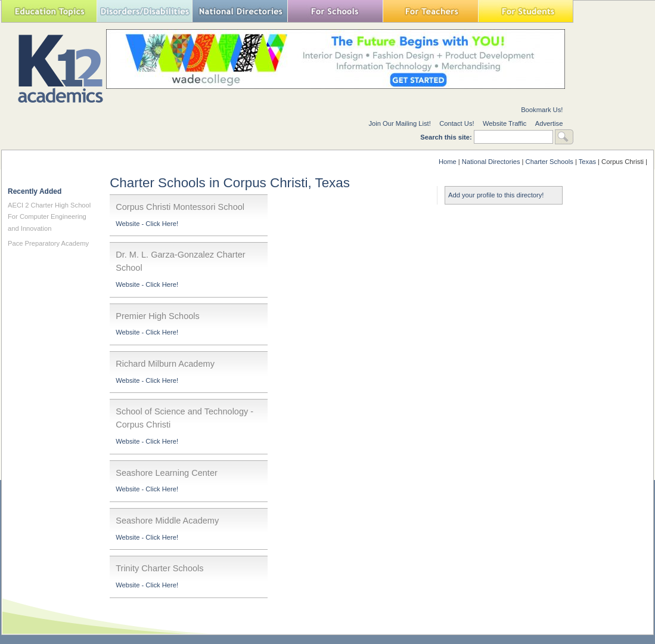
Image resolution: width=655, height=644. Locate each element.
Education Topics (49, 11)
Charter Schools (550, 162)
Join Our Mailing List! (399, 123)
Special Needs (144, 11)
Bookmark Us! (542, 110)
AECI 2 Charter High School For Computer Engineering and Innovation (49, 217)
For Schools (335, 11)
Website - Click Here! (147, 224)
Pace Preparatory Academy (48, 243)
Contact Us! (457, 123)
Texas (587, 162)
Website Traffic (505, 123)
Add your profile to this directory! (496, 195)
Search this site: (447, 137)
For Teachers (430, 11)
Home (448, 162)
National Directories (240, 11)
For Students (526, 11)
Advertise (549, 123)
